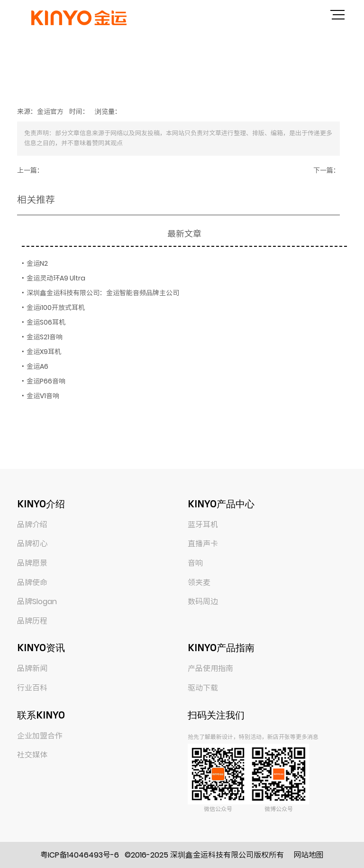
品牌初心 (32, 544)
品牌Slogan (37, 602)
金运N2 (37, 263)
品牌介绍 (32, 525)
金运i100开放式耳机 (56, 308)
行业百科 (32, 688)
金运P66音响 (46, 381)
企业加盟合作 (40, 736)
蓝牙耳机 (203, 525)
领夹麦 (199, 583)
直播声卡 (203, 544)
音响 (195, 563)
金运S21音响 (45, 337)
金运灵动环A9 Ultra (56, 278)
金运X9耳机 (44, 352)
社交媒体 (32, 755)
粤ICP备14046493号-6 (80, 855)
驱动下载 (203, 688)
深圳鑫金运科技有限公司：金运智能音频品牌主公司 (103, 293)
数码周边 (203, 602)
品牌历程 (32, 621)
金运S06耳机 (46, 322)
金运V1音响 (43, 396)
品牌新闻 (32, 668)
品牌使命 (32, 583)
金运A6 (37, 366)
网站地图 (309, 855)
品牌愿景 (32, 563)
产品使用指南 (210, 668)
